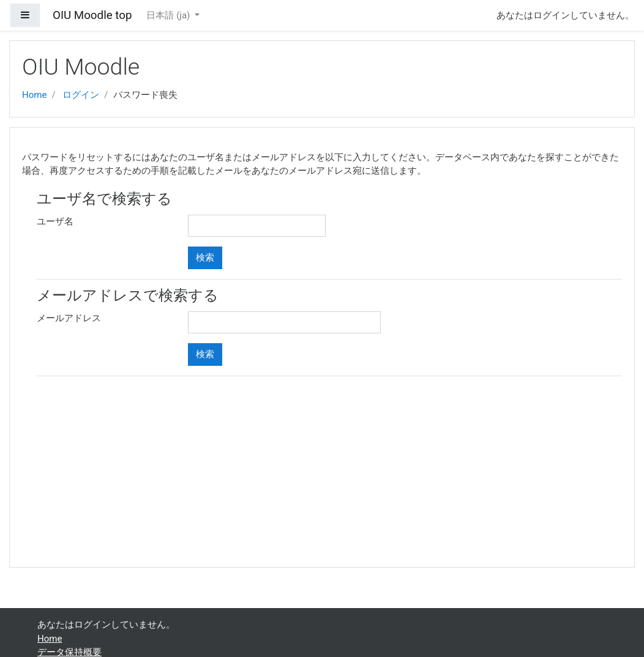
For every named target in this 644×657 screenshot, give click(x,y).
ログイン (81, 95)
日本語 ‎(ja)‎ (169, 15)
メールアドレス (69, 318)
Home (34, 95)
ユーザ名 (55, 221)
